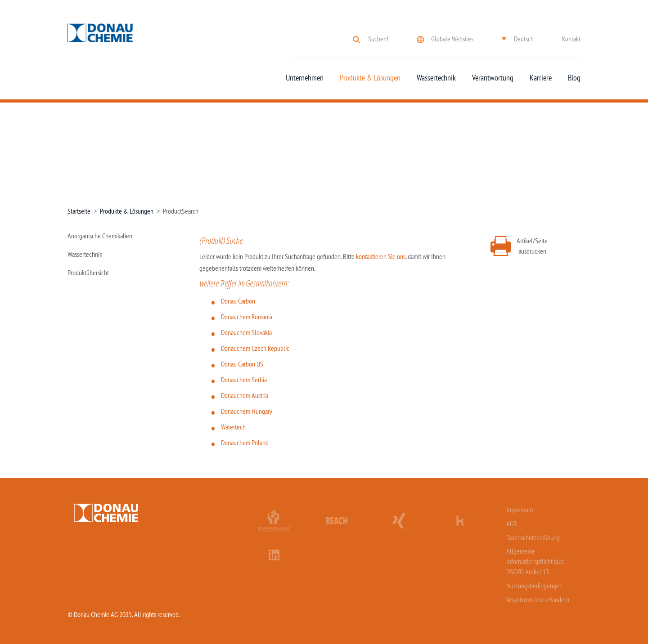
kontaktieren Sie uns (381, 256)
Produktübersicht (88, 273)
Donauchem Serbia (244, 380)
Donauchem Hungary (247, 411)
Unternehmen (305, 78)
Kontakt (571, 39)
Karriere (541, 78)
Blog (574, 78)
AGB (512, 523)
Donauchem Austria (245, 395)
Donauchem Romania (247, 317)
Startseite (79, 211)
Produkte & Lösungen (370, 78)
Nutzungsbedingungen (534, 586)
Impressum (520, 510)
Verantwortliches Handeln (538, 599)
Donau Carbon (238, 301)
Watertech (233, 427)
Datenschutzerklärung (533, 537)
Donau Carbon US (242, 364)
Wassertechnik (436, 78)
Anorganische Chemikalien (100, 236)
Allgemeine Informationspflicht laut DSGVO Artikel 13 (535, 561)
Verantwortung (493, 78)
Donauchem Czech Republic (255, 348)
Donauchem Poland (245, 443)
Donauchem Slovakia (246, 332)
